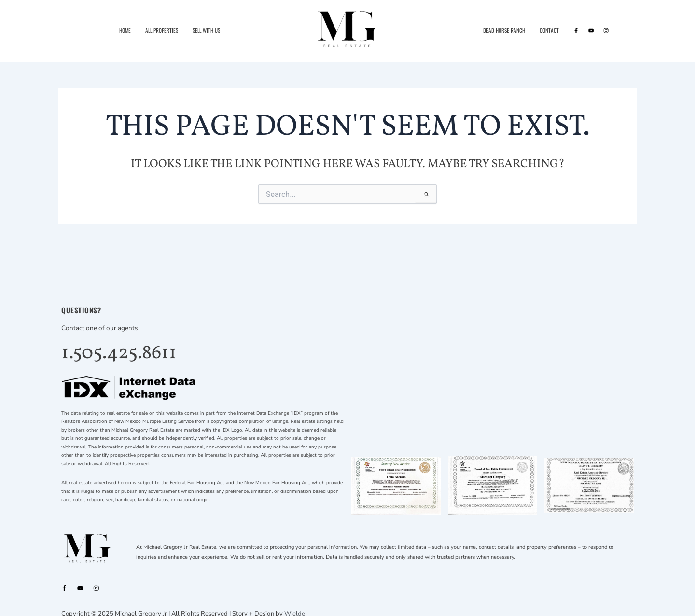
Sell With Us (206, 30)
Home (125, 30)
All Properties (162, 30)
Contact (549, 30)
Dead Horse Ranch (504, 30)
